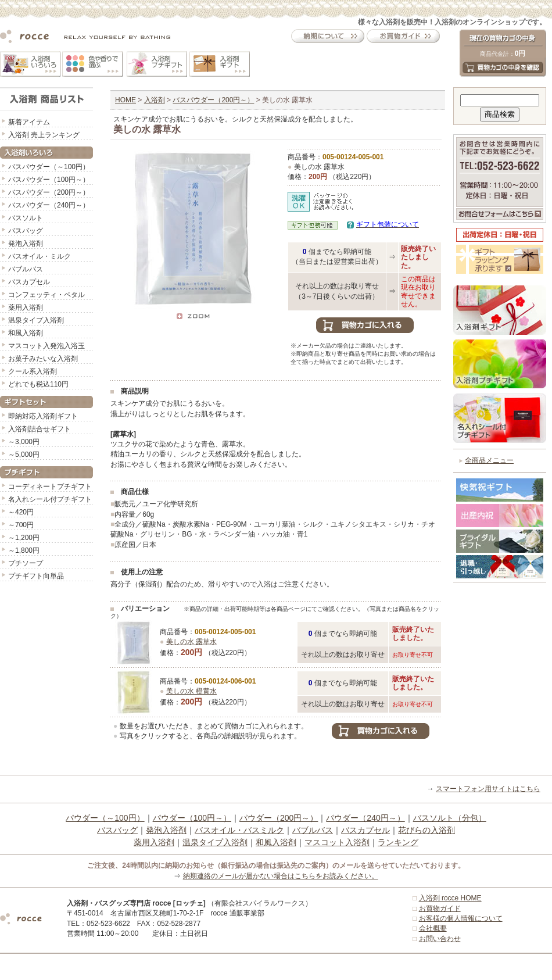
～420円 (21, 512)
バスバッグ (26, 231)
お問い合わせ (440, 939)
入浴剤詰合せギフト (40, 429)
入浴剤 (155, 100)
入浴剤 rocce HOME (450, 898)
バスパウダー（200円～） (49, 192)
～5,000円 (24, 455)
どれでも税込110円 (38, 384)
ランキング (398, 842)
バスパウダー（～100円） (49, 167)
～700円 (21, 525)
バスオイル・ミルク (40, 256)
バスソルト (26, 218)
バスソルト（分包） (450, 818)
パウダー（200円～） (279, 818)
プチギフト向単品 (36, 576)
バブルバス (26, 269)
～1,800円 (24, 550)
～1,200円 (24, 538)
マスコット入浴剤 (337, 842)
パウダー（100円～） (192, 818)
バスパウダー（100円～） (49, 180)
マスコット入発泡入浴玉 (46, 346)
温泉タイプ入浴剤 (36, 320)
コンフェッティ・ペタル (46, 295)
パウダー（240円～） (365, 818)
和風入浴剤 (26, 333)
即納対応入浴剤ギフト (43, 416)
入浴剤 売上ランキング (44, 135)
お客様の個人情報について (461, 918)
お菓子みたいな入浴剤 (43, 359)
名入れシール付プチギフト (50, 499)
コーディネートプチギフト (50, 487)
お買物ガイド (440, 909)
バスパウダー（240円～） (49, 205)
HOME (126, 100)
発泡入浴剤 (26, 244)
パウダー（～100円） (105, 818)
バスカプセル (29, 282)
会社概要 (433, 928)
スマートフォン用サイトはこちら (488, 789)
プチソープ (26, 563)
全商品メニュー (489, 460)
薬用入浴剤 (26, 307)
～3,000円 (24, 442)
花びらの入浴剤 (426, 830)
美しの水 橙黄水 (191, 691)
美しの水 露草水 (191, 642)
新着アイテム (29, 122)
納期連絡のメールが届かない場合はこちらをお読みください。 (281, 876)
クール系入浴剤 (33, 371)
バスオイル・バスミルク (239, 830)
